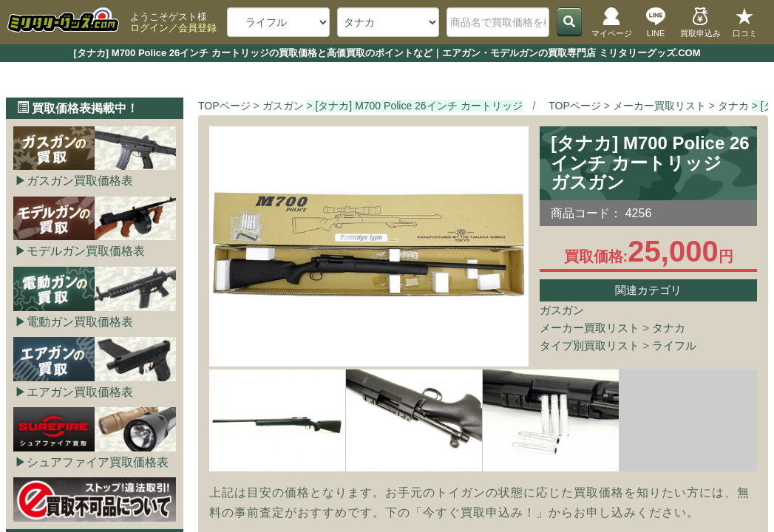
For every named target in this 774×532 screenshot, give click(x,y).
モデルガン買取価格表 (86, 251)
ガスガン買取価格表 (80, 181)
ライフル (674, 345)
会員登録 (197, 28)
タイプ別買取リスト (590, 345)
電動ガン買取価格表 (80, 322)
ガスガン (562, 310)
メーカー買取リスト (590, 328)
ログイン (149, 28)
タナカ (669, 328)
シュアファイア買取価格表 (98, 462)
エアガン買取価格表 (80, 392)
